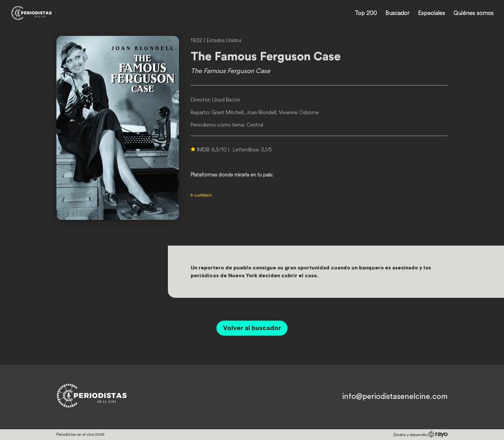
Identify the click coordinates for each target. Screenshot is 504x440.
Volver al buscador (252, 328)
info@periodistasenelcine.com (395, 397)
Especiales (431, 14)
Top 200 (366, 14)
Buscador (397, 14)
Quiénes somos (474, 14)
